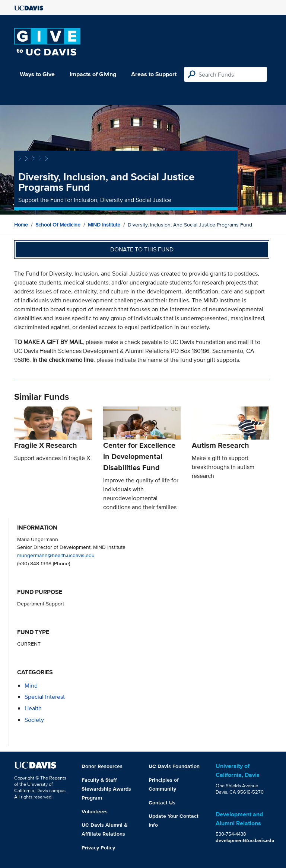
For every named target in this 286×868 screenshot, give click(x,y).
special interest (45, 697)
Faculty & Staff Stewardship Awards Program (106, 789)
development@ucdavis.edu (245, 840)
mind (31, 686)
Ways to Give (37, 74)
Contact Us (162, 803)
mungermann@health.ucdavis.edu (56, 555)
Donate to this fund (142, 249)
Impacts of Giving (93, 74)
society (34, 720)
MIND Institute (104, 225)
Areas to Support (154, 74)
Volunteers (95, 811)
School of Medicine (58, 225)
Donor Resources (102, 766)
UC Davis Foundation (174, 766)
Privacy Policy (98, 848)
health (33, 708)
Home (21, 225)
